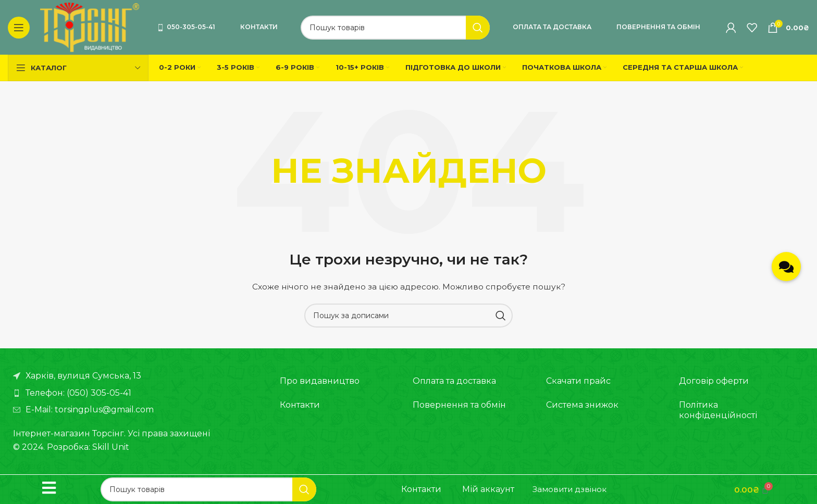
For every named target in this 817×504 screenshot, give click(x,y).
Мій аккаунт (488, 489)
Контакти (259, 27)
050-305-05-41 (186, 27)
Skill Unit (111, 447)
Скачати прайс (578, 381)
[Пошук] (395, 28)
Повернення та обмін (658, 27)
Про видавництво (320, 381)
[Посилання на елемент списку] (136, 393)
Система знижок (582, 405)
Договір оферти (714, 381)
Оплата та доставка (552, 27)
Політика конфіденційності (718, 410)
